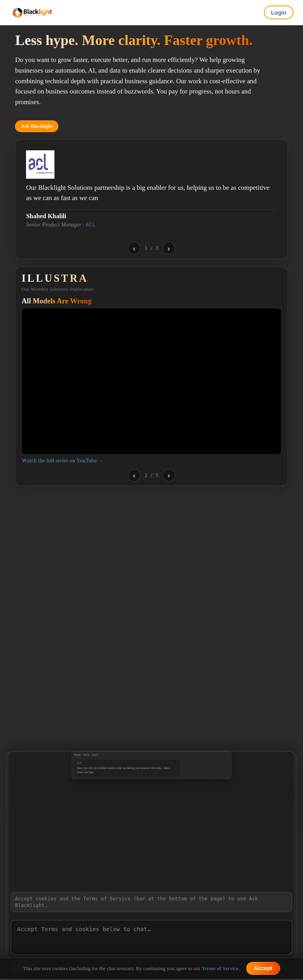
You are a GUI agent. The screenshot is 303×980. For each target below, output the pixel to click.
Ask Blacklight (37, 126)
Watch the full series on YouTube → (63, 461)
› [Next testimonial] (169, 248)
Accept (263, 968)
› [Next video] (169, 475)
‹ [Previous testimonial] (134, 248)
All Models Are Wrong (57, 301)
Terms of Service (220, 968)
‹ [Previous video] (134, 475)
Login (279, 13)
